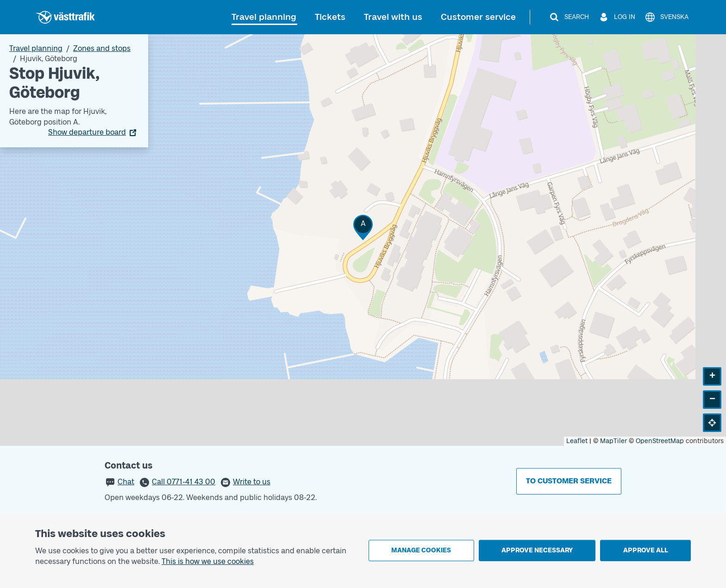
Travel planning (264, 17)
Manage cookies (421, 550)
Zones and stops (102, 48)
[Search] (569, 17)
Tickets (330, 17)
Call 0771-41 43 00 (184, 482)
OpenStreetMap (660, 441)
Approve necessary (537, 550)
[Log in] (617, 17)
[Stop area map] (363, 240)
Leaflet (577, 441)
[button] (363, 228)
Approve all (646, 550)
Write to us (252, 482)
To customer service (569, 481)
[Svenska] (667, 17)
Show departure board (87, 132)
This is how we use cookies (208, 561)
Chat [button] (126, 482)
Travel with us (393, 17)
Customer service (478, 17)
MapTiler (613, 441)
